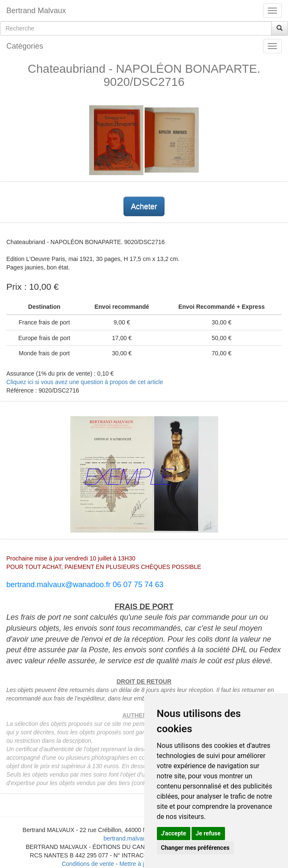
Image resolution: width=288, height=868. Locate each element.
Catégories (25, 46)
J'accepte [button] (174, 833)
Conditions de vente (88, 864)
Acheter (144, 206)
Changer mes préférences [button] (195, 848)
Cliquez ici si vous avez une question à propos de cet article (85, 382)
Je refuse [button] (208, 833)
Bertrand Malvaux (36, 11)
